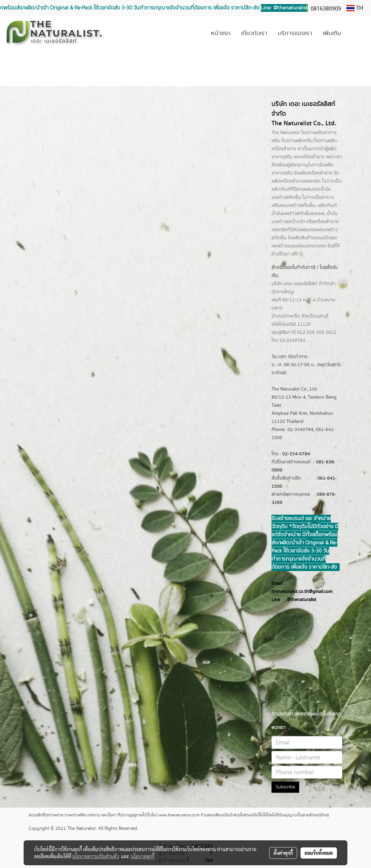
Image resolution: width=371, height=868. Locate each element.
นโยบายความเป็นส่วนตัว (96, 856)
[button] (356, 34)
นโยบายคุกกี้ (143, 856)
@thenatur (297, 600)
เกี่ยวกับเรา (254, 33)
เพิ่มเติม (332, 33)
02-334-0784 (296, 454)
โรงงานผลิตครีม (297, 141)
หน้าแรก (221, 33)
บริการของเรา (295, 33)
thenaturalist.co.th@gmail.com (302, 592)
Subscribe (285, 787)
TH (355, 8)
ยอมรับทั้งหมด (319, 853)
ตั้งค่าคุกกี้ (283, 853)
